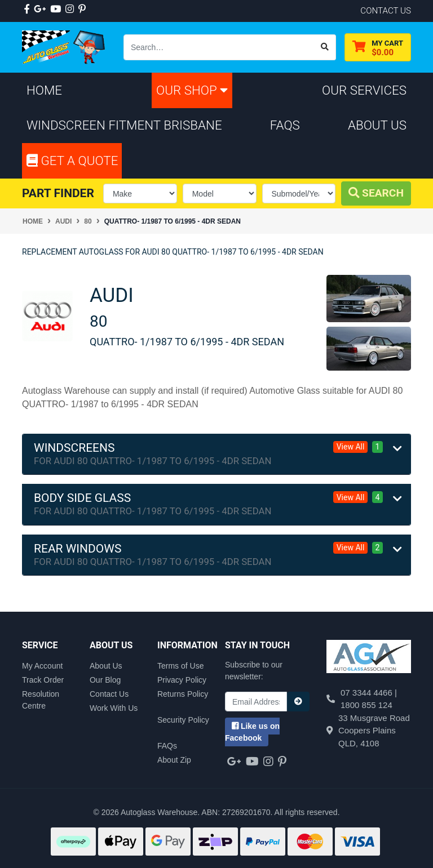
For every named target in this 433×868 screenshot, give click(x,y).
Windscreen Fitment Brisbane (124, 125)
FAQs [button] (285, 125)
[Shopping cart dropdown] (378, 48)
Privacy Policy (182, 680)
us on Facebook (252, 732)
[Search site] (325, 47)
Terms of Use (180, 666)
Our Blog (105, 680)
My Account (42, 666)
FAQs (167, 746)
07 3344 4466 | (369, 693)
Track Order (43, 680)
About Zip (174, 760)
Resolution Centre (41, 700)
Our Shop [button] (192, 90)
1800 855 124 (366, 705)
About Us (106, 666)
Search (376, 193)
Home (44, 90)
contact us (386, 11)
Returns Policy (183, 694)
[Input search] (219, 47)
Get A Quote (72, 161)
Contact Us (109, 694)
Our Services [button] (364, 90)
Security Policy (183, 720)
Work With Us (114, 708)
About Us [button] (377, 125)
